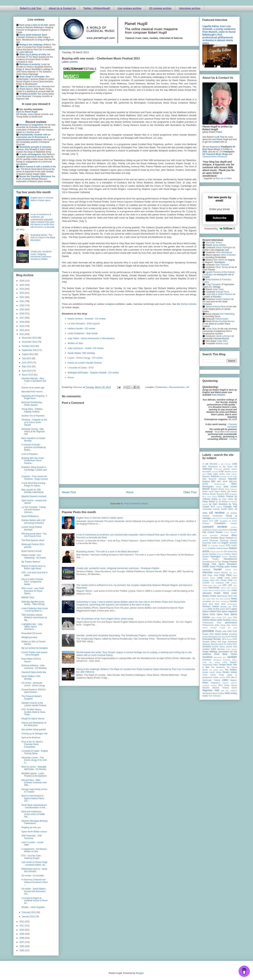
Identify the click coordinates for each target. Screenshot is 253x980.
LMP (227, 583)
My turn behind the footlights (35, 648)
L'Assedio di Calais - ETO (81, 368)
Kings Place (226, 575)
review (205, 637)
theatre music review (212, 672)
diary (234, 535)
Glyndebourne (230, 559)
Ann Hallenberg (227, 314)
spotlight (232, 657)
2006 (22, 946)
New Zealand (225, 599)
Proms (218, 631)
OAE (210, 609)
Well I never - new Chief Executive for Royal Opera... (33, 591)
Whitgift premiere (29, 637)
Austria (228, 471)
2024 (22, 289)
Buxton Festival (226, 496)
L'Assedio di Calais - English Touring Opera (35, 752)
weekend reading (209, 685)
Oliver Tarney (222, 267)
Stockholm (207, 660)
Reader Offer (208, 634)
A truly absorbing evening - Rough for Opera (34, 484)
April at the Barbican (31, 738)
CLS (211, 521)
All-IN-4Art (218, 469)
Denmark (225, 535)
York (210, 696)
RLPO (228, 637)
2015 (22, 326)
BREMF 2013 (28, 597)
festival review (215, 552)
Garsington (215, 557)
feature (225, 548)
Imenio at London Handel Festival (85, 363)
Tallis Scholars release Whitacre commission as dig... (34, 617)
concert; (234, 527)
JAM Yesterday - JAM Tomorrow (32, 837)
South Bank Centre (225, 654)
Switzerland (207, 665)
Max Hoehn (219, 260)
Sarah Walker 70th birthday (81, 353)
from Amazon (219, 395)
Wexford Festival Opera (225, 688)
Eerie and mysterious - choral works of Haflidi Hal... (33, 814)
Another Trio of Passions (33, 416)
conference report (210, 530)
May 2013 (27, 367)
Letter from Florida (218, 580)
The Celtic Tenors (214, 243)
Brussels (220, 494)
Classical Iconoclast (232, 426)
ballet (210, 474)
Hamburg (206, 570)
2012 (22, 922)
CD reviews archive (160, 8)
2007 (22, 942)
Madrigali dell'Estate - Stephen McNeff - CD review (93, 373)
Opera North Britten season (34, 832)
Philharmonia (208, 625)
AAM (235, 464)
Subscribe (220, 218)
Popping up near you (31, 827)
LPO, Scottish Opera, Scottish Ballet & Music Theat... (33, 712)
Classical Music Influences (215, 157)
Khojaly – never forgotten (33, 907)
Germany (233, 557)
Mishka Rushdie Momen (223, 321)
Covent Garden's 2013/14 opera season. (33, 691)
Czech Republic (231, 532)
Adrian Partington (224, 248)
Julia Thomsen (222, 265)
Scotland (207, 647)
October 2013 (29, 346)
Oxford (206, 620)
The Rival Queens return (33, 540)
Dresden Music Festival (222, 538)
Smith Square (231, 649)
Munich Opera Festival (211, 590)
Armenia (215, 472)
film (222, 552)
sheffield (206, 649)
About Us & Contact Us (62, 8)
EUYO (205, 548)
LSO (230, 585)
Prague (222, 628)
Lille (213, 583)
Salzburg (206, 644)
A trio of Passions (30, 454)
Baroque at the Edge (228, 476)
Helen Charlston (228, 255)
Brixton (213, 494)
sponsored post (220, 657)
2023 (22, 293)
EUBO (234, 545)
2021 (22, 301)
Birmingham (208, 487)
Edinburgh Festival (228, 540)
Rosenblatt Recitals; (212, 639)
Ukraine (222, 677)
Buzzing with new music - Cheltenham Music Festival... (33, 461)
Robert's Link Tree (31, 8)
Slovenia (221, 649)
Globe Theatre (211, 559)
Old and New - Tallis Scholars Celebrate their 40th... (34, 783)
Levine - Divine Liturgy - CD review (85, 358)
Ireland (217, 573)
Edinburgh (214, 540)
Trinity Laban (226, 675)
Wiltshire (234, 691)
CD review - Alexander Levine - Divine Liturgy (33, 684)
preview (74, 62)
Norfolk (233, 601)
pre (229, 628)
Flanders (213, 554)
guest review (231, 567)
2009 (22, 934)
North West (220, 604)
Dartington (214, 535)
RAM (229, 631)
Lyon (235, 585)
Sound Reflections (30, 516)
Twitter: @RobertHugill (97, 8)
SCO (235, 644)
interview (207, 572)
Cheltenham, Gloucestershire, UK (172, 387)
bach (204, 474)
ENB (219, 543)
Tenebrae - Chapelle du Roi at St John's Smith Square (34, 422)
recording (233, 634)
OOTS (228, 609)
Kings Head (213, 575)
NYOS (205, 609)
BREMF (206, 489)
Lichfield (206, 583)
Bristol (221, 489)
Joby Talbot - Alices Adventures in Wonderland (91, 338)
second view (231, 647)
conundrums (223, 530)
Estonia (222, 546)
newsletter (207, 601)
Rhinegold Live (215, 637)
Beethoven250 (220, 484)
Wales (205, 683)
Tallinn (216, 665)
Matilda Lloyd (222, 343)
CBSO (231, 509)
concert (234, 523)
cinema (214, 518)
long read (217, 585)
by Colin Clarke (226, 499)
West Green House (228, 685)
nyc (230, 606)
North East (208, 604)
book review (230, 487)
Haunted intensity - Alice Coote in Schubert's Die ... (34, 381)
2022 (22, 297)
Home (71, 377)
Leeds (220, 578)
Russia (229, 639)
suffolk (225, 662)
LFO (235, 580)
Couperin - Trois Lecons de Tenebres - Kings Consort (35, 478)
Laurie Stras (211, 329)
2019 (22, 310)
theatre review (230, 672)
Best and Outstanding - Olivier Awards (32, 404)
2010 (22, 930)
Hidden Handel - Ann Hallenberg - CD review (34, 556)
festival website (189, 304)
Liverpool (220, 583)
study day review (211, 662)
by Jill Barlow (222, 502)
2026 (22, 281)
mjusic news (226, 588)
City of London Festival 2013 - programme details (32, 582)
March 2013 (28, 375)
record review (221, 634)
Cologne (206, 523)
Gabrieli (206, 557)
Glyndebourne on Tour (212, 562)
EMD (214, 543)
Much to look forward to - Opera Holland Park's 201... (33, 798)
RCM (235, 631)
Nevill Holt (232, 596)
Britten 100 (226, 491)
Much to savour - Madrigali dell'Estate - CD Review (34, 768)
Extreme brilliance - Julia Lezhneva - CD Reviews (34, 667)
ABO (204, 467)
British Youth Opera (211, 491)
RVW (235, 639)
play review (232, 625)
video (225, 680)
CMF (216, 521)
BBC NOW (222, 481)
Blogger (140, 973)
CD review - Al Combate (33, 876)
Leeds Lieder (231, 578)
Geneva (225, 557)
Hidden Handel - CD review (82, 328)
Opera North (209, 614)
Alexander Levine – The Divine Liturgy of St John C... (34, 760)
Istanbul (224, 573)
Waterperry (215, 683)
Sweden (233, 662)
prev (235, 628)
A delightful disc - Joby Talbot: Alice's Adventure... (32, 627)
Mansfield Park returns (32, 392)
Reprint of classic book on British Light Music (33, 567)
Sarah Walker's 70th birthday (31, 677)
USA (228, 677)
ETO (228, 545)
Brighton (214, 489)
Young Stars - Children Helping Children (32, 410)
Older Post (190, 492)
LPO (224, 585)
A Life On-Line (210, 464)
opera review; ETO (219, 617)
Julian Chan (218, 289)
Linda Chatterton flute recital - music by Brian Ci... (35, 610)
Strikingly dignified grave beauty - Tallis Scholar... (34, 603)
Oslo (235, 617)
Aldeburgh (207, 469)
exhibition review (215, 548)
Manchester (214, 588)
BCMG (205, 484)
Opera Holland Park (212, 611)
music (228, 590)
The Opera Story (216, 670)
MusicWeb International (226, 432)
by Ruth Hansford (218, 504)
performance (231, 623)
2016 (22, 322)
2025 (22, 285)
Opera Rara (223, 614)
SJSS (213, 649)
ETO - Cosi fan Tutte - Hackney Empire (32, 857)
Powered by (220, 229)
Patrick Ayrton (222, 319)
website (234, 683)
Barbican (215, 476)
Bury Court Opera (210, 497)
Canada (216, 509)
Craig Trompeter (213, 284)
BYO (213, 507)
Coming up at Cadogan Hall (34, 734)
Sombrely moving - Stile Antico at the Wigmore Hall (33, 432)
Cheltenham (218, 516)
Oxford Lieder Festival (220, 620)
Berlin (234, 484)
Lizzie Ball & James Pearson (219, 294)
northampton (232, 604)
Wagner (234, 680)
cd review (217, 513)
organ (230, 617)
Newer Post (69, 492)
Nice (213, 601)
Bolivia (219, 487)
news (234, 599)
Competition (220, 523)
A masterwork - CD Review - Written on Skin (35, 850)
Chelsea (206, 516)
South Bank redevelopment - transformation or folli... (34, 806)
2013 (22, 334)
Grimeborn (232, 564)
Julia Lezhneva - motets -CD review (86, 348)
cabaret (219, 507)
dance (205, 535)
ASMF (221, 471)
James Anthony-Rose (216, 307)
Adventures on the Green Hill (222, 467)
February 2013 (29, 912)
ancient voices (230, 469)
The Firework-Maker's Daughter (32, 698)
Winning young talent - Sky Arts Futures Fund (34, 535)
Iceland (228, 570)
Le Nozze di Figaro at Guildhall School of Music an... (35, 901)
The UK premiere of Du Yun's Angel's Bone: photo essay (105, 619)
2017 (22, 318)
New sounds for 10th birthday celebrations (33, 491)
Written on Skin (75, 343)
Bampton (206, 476)
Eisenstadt (207, 543)
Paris (219, 623)
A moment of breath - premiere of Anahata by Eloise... (34, 447)
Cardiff (224, 509)
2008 (22, 938)
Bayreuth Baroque (217, 479)
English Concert (229, 543)
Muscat (223, 590)
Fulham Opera (231, 554)
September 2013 (30, 350)
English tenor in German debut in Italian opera (100, 518)
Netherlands (222, 596)
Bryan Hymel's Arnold (31, 551)
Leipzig (205, 580)
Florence (220, 554)
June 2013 (27, 362)
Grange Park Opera (213, 564)
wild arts (225, 691)
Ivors (235, 573)
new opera (207, 599)
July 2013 (27, 358)
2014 (22, 330)
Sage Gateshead (229, 642)
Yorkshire (217, 696)
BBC (214, 481)
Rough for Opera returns (33, 719)
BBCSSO (233, 481)
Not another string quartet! (34, 730)
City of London (223, 518)
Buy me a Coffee (224, 178)
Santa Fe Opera (225, 644)
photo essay (220, 625)
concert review (215, 527)
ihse (235, 570)
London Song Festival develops (32, 528)
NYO (235, 606)
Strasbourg (217, 660)
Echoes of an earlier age (33, 388)
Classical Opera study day (34, 672)
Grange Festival (229, 562)
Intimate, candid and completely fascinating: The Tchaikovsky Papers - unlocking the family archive (126, 635)
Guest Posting (217, 567)
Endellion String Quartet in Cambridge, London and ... (34, 470)
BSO (227, 494)
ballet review (219, 474)
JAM (204, 575)
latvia (235, 575)
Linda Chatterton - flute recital (83, 333)
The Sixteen (231, 670)
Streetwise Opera (230, 660)
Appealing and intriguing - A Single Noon (34, 397)
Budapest (233, 494)
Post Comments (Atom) (136, 504)
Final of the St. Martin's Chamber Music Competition (32, 744)
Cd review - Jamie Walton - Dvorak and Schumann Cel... (34, 891)
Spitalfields (207, 657)
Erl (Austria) (213, 546)
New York (215, 599)
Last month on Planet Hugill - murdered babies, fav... (34, 863)
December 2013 (30, 338)
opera (234, 609)
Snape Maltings (210, 652)
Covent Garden (215, 532)
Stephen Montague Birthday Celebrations (35, 822)
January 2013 (29, 917)
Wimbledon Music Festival (213, 693)
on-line (216, 609)
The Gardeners (218, 667)
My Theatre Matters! (31, 562)
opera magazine (229, 611)
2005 (22, 950)
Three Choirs (209, 675)
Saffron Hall (216, 642)
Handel (218, 569)
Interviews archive (190, 8)
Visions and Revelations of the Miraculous (34, 724)
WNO (228, 693)
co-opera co (225, 521)
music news (221, 593)
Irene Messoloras (224, 252)
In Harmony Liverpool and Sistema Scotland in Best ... (34, 882)
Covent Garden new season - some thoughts (35, 654)
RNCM (234, 637)
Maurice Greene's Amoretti (34, 496)
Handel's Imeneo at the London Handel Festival (34, 704)
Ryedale (206, 642)
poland (205, 628)
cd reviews (232, 513)
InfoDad (233, 439)
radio (224, 631)
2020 (22, 306)
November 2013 (30, 342)
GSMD (206, 567)
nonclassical (225, 601)
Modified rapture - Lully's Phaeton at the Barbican (34, 775)
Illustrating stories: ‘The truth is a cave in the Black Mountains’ (108, 552)
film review (229, 551)
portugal (214, 628)
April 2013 (27, 371)
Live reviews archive (129, 8)
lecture (213, 578)
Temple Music (226, 665)
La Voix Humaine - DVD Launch (84, 324)
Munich (234, 588)
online (222, 609)
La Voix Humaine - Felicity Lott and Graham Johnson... (34, 510)
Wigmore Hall (211, 690)
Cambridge (207, 509)
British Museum (231, 489)
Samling (214, 644)
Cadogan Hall (230, 507)
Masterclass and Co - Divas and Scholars (34, 870)
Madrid (205, 588)
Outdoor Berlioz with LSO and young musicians (33, 522)
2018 (22, 314)
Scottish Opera (218, 647)
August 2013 (28, 354)
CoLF (235, 521)
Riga (223, 637)
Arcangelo (207, 471)
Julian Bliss (222, 341)
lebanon (205, 578)
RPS (224, 639)
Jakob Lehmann (223, 336)
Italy (231, 573)
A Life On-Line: (225, 464)
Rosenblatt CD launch (32, 633)
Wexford (206, 688)
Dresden (206, 538)
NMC (218, 601)
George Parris (223, 292)
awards (234, 472)
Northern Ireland (211, 606)
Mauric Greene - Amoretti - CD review (87, 319)
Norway (224, 606)
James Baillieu (219, 245)
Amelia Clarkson (223, 299)
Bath (204, 479)
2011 (22, 926)
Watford (226, 683)
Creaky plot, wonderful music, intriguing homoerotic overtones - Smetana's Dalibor (118, 568)
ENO (205, 545)
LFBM (230, 580)
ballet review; (231, 474)
